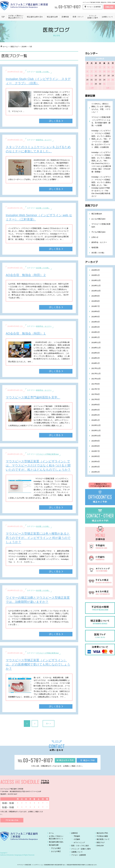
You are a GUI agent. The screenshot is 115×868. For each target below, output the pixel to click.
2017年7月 (96, 389)
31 (104, 84)
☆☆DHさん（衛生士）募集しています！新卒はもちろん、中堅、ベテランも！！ (101, 108)
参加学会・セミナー (44, 140)
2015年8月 (96, 446)
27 (87, 84)
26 (113, 80)
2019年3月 (96, 327)
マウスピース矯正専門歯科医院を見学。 (33, 397)
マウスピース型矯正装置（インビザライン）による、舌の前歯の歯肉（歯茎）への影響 (101, 121)
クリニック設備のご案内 (92, 17)
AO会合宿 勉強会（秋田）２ (26, 275)
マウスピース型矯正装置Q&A (47, 454)
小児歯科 (77, 839)
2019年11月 (96, 286)
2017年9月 (96, 384)
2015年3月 (96, 467)
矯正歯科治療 (52, 17)
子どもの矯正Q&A (98, 232)
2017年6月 (96, 394)
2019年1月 (96, 337)
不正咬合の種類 (102, 836)
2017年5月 (96, 399)
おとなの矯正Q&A (98, 219)
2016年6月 (96, 405)
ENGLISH (100, 846)
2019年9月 (96, 296)
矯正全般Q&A (97, 214)
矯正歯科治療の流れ (35, 17)
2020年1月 (96, 275)
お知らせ (95, 237)
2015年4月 (96, 461)
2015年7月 (96, 451)
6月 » (109, 88)
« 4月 (92, 88)
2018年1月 (96, 363)
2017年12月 (96, 368)
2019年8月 (96, 301)
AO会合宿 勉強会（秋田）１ (26, 333)
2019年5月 (96, 317)
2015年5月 (96, 456)
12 (113, 71)
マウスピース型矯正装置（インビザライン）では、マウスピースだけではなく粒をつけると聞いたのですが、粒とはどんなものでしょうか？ (38, 466)
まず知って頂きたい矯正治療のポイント (16, 17)
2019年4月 (96, 322)
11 (109, 71)
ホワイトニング (79, 842)
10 (104, 71)
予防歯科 (77, 836)
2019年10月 (96, 291)
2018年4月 (96, 353)
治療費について (107, 17)
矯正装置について (103, 839)
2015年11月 (96, 430)
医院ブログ (15, 47)
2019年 (24, 47)
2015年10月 (96, 436)
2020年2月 (96, 270)
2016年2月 (96, 415)
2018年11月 (96, 348)
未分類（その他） (43, 72)
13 (87, 76)
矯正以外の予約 (102, 833)
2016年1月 (96, 420)
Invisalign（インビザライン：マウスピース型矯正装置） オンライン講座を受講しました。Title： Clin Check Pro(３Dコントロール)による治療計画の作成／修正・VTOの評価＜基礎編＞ (101, 162)
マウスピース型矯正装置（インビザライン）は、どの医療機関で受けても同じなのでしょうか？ (38, 664)
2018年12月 (96, 342)
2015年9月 (96, 441)
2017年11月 (96, 374)
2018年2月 (96, 358)
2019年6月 (96, 311)
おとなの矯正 (56, 851)
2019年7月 (96, 306)
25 (109, 80)
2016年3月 (96, 410)
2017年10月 (96, 379)
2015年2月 (96, 472)
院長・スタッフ (78, 17)
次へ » (48, 723)
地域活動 (95, 247)
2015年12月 (96, 425)
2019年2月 (96, 332)
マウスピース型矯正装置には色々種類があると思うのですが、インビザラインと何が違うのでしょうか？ (38, 538)
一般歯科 (65, 17)
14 (92, 76)
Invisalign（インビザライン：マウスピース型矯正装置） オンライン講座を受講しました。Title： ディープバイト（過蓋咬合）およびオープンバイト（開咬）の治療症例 (101, 139)
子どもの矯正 (56, 848)
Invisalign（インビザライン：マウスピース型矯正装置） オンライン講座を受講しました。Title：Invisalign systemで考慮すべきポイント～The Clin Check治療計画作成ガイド (101, 186)
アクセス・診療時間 (79, 855)
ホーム (5, 47)
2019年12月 (96, 280)
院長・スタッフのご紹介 (80, 846)
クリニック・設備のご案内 (81, 849)
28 (92, 84)
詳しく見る (55, 121)
